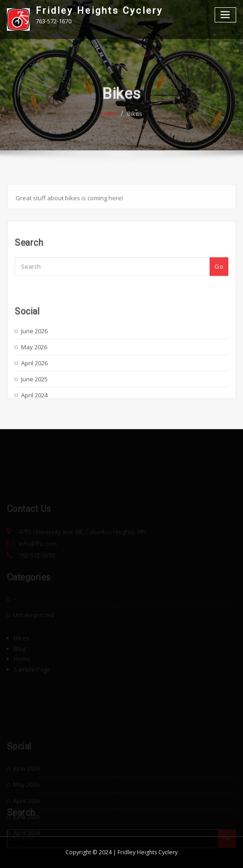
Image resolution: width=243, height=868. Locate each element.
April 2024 (34, 408)
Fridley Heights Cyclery (99, 11)
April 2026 (34, 376)
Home (109, 119)
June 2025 (34, 392)
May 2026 (34, 360)
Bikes (135, 119)
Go (219, 272)
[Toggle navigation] (226, 15)
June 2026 (34, 344)
